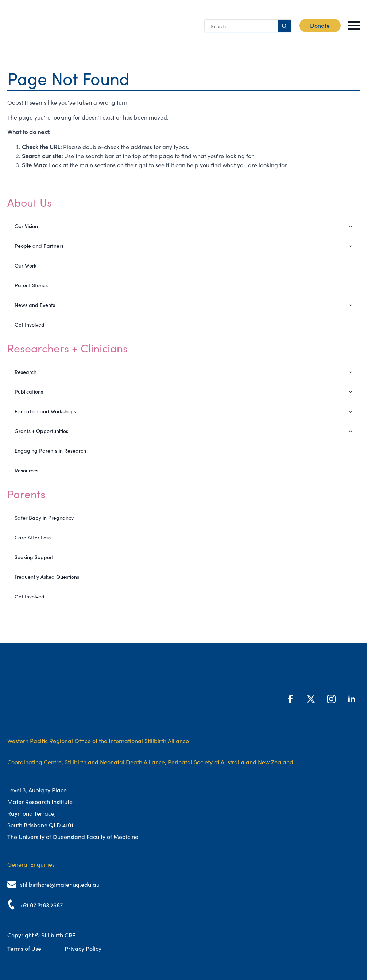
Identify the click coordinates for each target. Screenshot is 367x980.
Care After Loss (33, 538)
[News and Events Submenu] (353, 305)
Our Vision (26, 226)
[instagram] (331, 699)
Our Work (26, 266)
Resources (26, 471)
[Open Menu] (354, 26)
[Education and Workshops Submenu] (353, 411)
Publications (29, 392)
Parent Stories (31, 285)
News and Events (35, 305)
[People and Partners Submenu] (353, 246)
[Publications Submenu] (353, 392)
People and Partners (39, 246)
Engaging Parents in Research (50, 451)
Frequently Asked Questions (47, 577)
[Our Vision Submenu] (353, 226)
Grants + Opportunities (41, 431)
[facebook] (290, 699)
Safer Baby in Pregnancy (44, 518)
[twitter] (311, 699)
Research (26, 372)
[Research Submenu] (353, 372)
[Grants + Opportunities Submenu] (353, 431)
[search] (285, 26)
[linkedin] (352, 699)
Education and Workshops (45, 411)
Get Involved (30, 325)
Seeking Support (34, 557)
